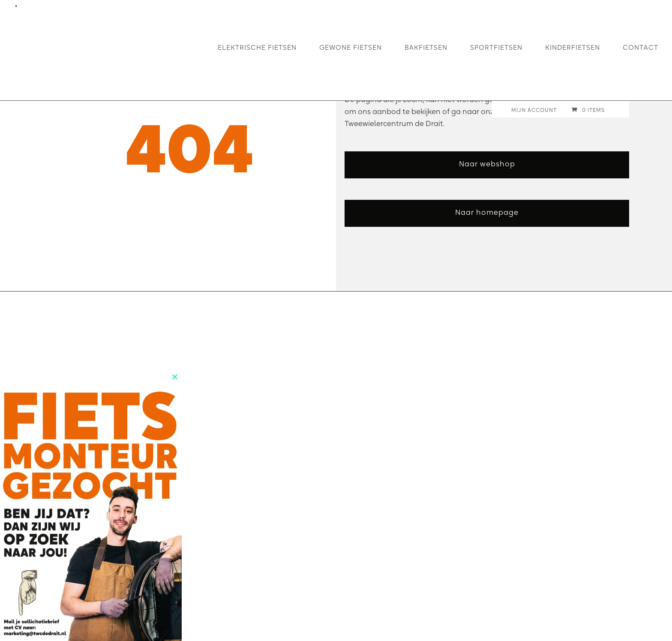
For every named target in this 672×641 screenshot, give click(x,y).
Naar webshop (487, 164)
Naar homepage (487, 212)
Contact (640, 48)
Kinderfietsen (573, 48)
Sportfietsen (496, 48)
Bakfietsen (426, 48)
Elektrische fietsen (257, 48)
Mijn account (534, 110)
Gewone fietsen (351, 48)
